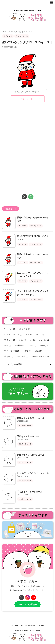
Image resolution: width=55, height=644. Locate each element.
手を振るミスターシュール (30, 492)
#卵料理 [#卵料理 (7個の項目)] (20, 345)
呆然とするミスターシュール (31, 455)
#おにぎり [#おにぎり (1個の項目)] (24, 329)
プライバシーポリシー (28, 625)
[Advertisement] (28, 128)
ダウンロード (27, 99)
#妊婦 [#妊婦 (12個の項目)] (44, 345)
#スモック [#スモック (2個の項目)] (9, 340)
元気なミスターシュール (29, 436)
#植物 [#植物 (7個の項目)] (39, 351)
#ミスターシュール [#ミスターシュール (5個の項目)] (40, 340)
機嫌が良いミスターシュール (31, 418)
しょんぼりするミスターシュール (33, 473)
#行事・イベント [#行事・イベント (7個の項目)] (40, 356)
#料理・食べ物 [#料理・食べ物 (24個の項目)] (12, 351)
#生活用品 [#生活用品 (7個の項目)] (23, 356)
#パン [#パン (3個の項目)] (23, 340)
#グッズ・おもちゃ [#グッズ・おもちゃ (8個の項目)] (13, 334)
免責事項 (41, 625)
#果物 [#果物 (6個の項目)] (27, 351)
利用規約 (15, 625)
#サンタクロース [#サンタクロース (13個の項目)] (35, 334)
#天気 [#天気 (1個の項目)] (32, 345)
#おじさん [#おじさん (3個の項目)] (9, 329)
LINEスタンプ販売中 (27, 604)
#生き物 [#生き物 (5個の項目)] (8, 356)
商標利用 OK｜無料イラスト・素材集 (27, 630)
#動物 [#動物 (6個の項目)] (7, 345)
